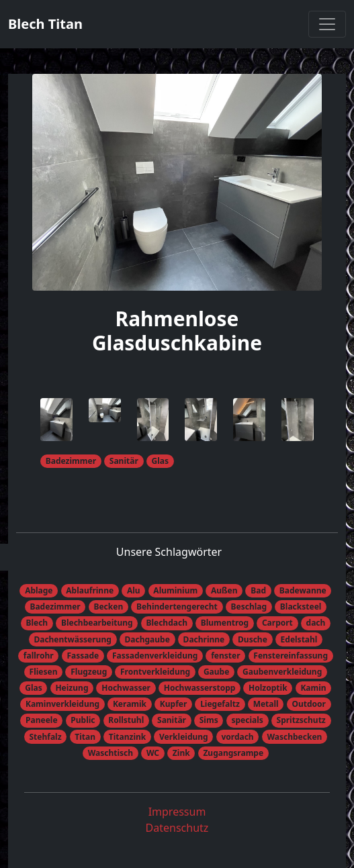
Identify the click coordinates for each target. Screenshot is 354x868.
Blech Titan (45, 24)
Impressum (177, 812)
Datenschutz (177, 828)
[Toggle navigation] (327, 24)
